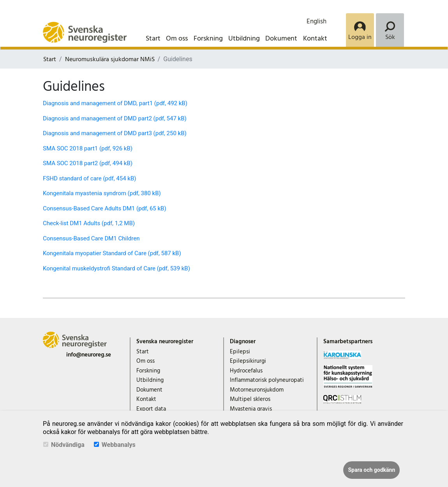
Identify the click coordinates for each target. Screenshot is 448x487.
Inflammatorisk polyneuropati (267, 380)
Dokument (281, 38)
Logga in (360, 37)
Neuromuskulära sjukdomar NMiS (110, 59)
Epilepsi (240, 352)
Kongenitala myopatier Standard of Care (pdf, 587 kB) (112, 253)
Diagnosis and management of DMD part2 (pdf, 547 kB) (115, 118)
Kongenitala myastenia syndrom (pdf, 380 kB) (102, 193)
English (317, 21)
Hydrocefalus (246, 371)
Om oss (177, 38)
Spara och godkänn (371, 470)
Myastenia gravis (251, 409)
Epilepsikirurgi (248, 361)
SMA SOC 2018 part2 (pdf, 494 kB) (88, 163)
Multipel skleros (250, 399)
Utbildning (244, 38)
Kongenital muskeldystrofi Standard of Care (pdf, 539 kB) (116, 268)
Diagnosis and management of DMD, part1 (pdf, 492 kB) (115, 103)
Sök (390, 37)
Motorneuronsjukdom (257, 390)
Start (153, 38)
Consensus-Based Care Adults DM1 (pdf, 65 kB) (105, 208)
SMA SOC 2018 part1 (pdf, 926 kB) (88, 148)
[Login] (360, 30)
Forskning (208, 38)
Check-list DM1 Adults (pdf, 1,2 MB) (89, 223)
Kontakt (315, 38)
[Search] (390, 30)
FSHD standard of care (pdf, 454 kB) (90, 178)
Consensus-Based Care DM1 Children (91, 238)
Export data (151, 409)
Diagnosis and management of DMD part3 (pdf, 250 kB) (115, 133)
